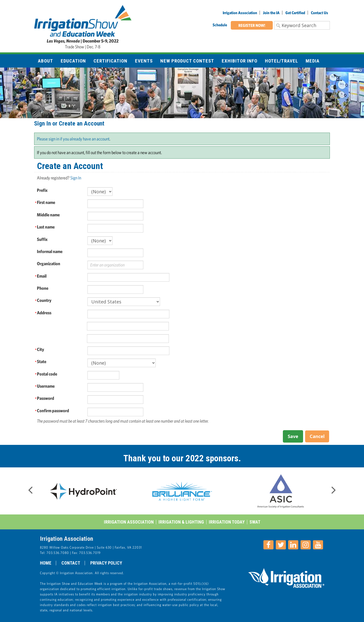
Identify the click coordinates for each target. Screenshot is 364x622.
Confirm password (53, 411)
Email (42, 276)
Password (45, 398)
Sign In (76, 178)
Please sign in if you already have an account (73, 139)
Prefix (42, 190)
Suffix (42, 239)
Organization (49, 264)
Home (46, 563)
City (40, 349)
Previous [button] (30, 488)
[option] (83, 491)
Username (46, 386)
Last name (46, 227)
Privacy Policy (106, 563)
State (42, 361)
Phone (43, 288)
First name (46, 202)
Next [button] (334, 488)
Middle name (48, 215)
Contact (71, 563)
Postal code (47, 374)
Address (44, 313)
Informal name (50, 251)
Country (44, 300)
